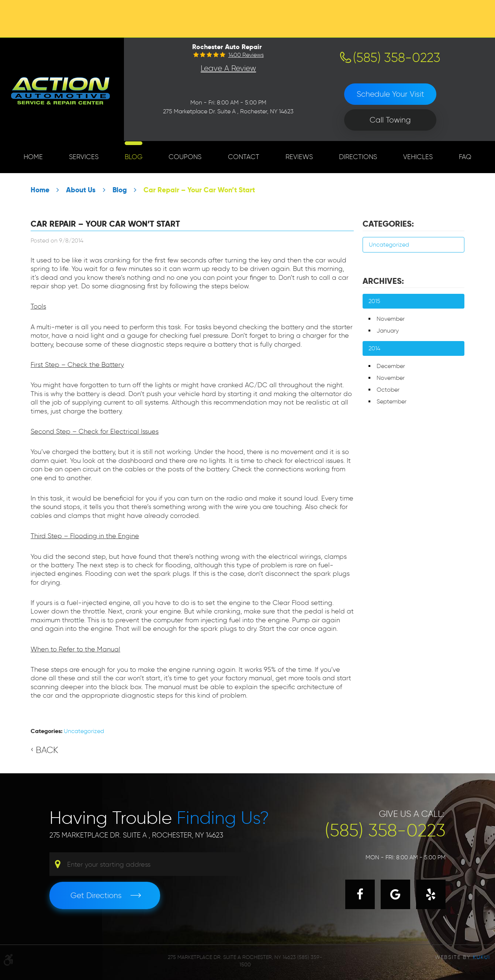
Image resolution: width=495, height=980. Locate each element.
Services (84, 157)
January (388, 331)
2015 (374, 301)
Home (33, 157)
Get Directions (96, 895)
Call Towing (390, 120)
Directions (358, 157)
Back (47, 750)
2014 (374, 348)
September (392, 401)
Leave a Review (228, 68)
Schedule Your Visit (390, 94)
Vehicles (418, 157)
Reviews (299, 157)
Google (395, 894)
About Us (81, 190)
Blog (134, 157)
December (391, 366)
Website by (463, 957)
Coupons (185, 157)
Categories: (388, 224)
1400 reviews (246, 55)
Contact (244, 157)
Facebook (360, 894)
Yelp (431, 894)
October (388, 390)
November (391, 319)
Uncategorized (84, 731)
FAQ (465, 157)
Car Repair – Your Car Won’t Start (199, 190)
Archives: (383, 281)
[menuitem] (33, 157)
